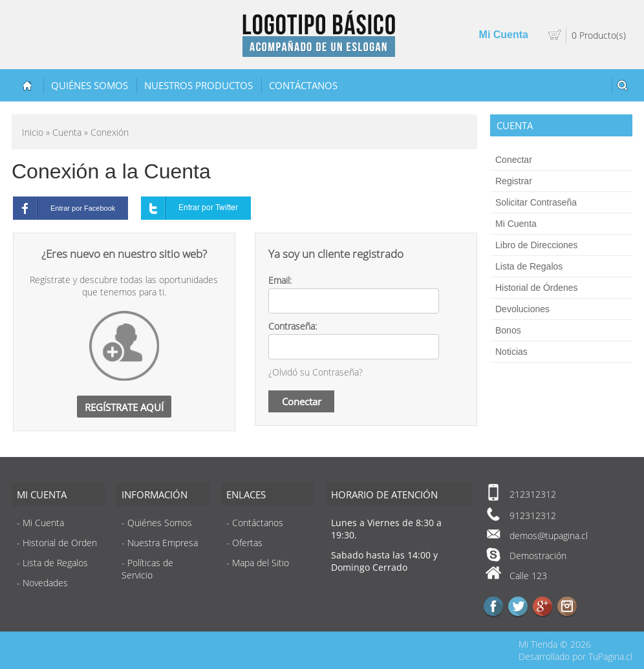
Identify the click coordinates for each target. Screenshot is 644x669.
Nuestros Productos (199, 85)
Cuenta (67, 132)
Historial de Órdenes (537, 288)
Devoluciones (522, 309)
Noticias (511, 352)
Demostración (538, 556)
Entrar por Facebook (64, 208)
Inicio (33, 132)
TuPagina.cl (610, 656)
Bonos (508, 330)
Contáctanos (303, 85)
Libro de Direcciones (537, 245)
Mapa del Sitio (261, 563)
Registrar (514, 181)
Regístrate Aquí (124, 407)
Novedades (45, 583)
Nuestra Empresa (163, 543)
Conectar (514, 160)
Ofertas (247, 543)
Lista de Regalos (529, 266)
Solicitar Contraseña (536, 202)
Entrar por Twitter (189, 208)
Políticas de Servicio (147, 569)
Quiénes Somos (90, 85)
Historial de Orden (60, 543)
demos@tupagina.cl (549, 536)
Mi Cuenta (504, 35)
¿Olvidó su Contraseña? (316, 372)
